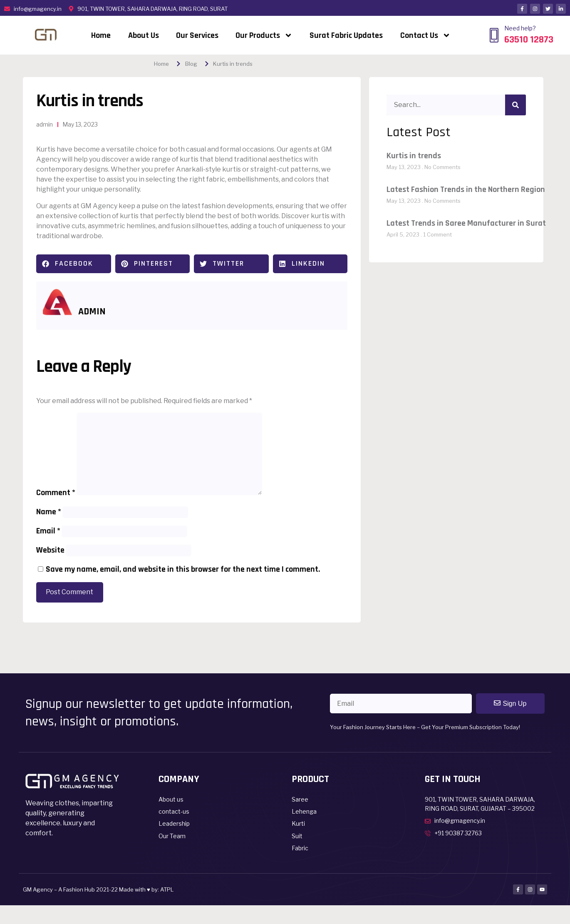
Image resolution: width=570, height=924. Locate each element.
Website (50, 550)
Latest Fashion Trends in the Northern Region (466, 189)
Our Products (264, 35)
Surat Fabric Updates (346, 35)
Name (49, 512)
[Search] (515, 105)
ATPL (167, 889)
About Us (144, 35)
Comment (56, 493)
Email (48, 531)
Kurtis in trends (414, 156)
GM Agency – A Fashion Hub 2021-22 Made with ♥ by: (92, 889)
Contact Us (425, 35)
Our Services (197, 35)
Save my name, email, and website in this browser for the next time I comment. (183, 569)
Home (101, 35)
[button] (74, 264)
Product (310, 779)
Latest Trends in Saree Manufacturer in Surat (466, 223)
